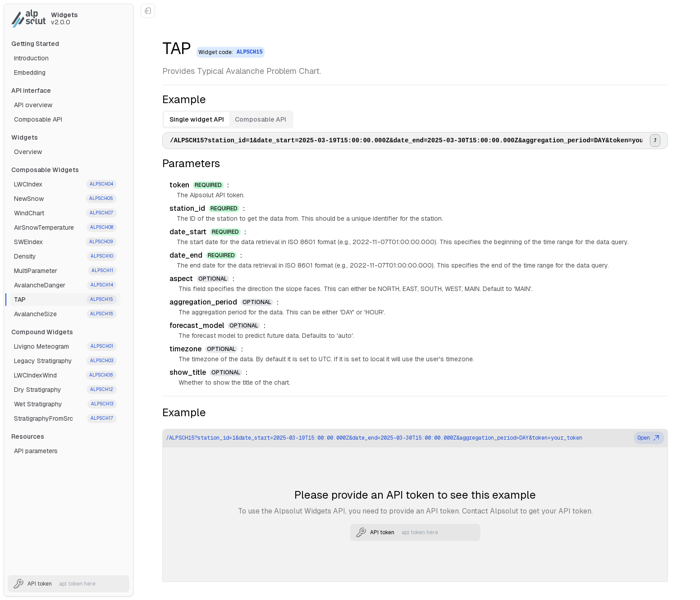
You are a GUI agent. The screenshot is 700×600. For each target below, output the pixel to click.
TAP (65, 300)
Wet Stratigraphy (65, 404)
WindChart (65, 213)
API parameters (36, 451)
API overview (33, 105)
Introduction (31, 58)
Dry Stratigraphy (65, 390)
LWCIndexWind (65, 375)
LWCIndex (65, 184)
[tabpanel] (415, 141)
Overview (28, 152)
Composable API (38, 119)
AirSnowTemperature (65, 227)
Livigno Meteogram (65, 346)
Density (65, 256)
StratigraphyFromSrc (65, 418)
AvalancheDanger (65, 285)
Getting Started (35, 44)
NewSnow (65, 199)
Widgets (25, 137)
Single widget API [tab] (197, 119)
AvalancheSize (65, 314)
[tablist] (228, 119)
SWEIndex (65, 242)
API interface (31, 91)
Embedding (30, 73)
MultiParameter (65, 271)
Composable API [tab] (261, 119)
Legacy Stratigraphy (65, 361)
